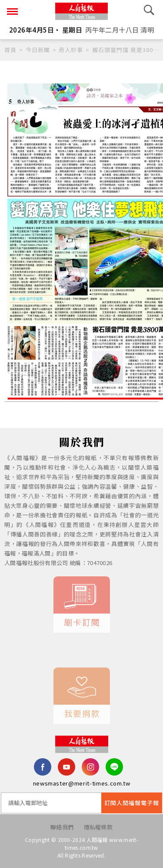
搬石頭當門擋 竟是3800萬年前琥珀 (125, 50)
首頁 (10, 50)
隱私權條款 (98, 827)
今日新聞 (38, 50)
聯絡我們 (62, 827)
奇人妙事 (71, 50)
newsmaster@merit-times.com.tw (82, 783)
